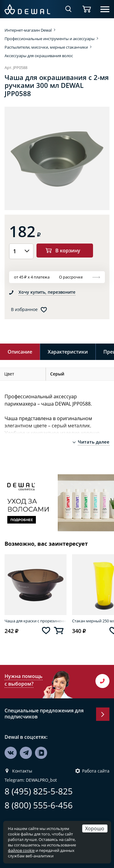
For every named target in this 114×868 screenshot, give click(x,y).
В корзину (68, 250)
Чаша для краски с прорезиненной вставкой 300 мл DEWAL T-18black (36, 621)
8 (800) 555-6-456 (39, 805)
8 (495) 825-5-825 (39, 791)
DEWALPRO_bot (41, 780)
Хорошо (95, 828)
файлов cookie (21, 850)
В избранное (24, 310)
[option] (57, 158)
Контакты (22, 771)
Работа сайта (96, 771)
